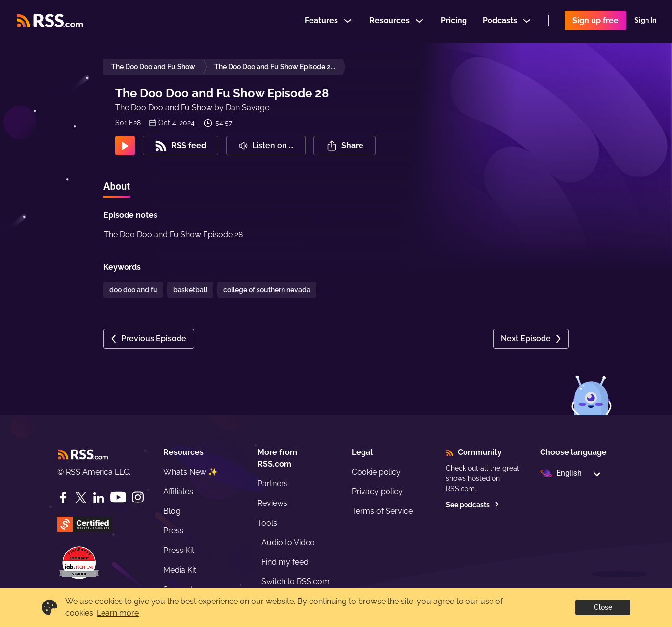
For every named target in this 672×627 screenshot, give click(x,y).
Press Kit (179, 550)
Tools (267, 523)
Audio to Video (288, 542)
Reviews (272, 503)
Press (173, 531)
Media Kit (180, 570)
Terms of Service (382, 511)
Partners (273, 484)
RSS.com (460, 489)
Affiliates (178, 491)
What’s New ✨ (191, 472)
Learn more (118, 613)
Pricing (454, 21)
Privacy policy (377, 491)
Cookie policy (376, 472)
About (117, 186)
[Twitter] (81, 498)
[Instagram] (138, 497)
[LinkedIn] (99, 498)
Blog (172, 511)
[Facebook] (63, 498)
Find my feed (285, 562)
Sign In (645, 22)
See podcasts (473, 505)
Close (603, 607)
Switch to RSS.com (296, 582)
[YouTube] (118, 497)
